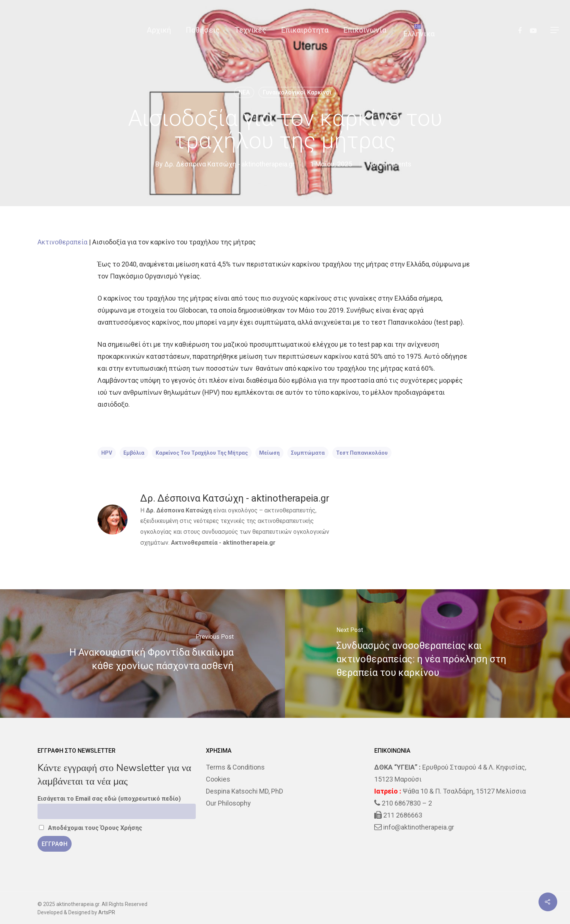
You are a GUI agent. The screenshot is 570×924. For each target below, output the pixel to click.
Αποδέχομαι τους (91, 828)
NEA (244, 92)
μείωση (269, 453)
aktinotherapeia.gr (249, 543)
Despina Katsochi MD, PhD (244, 791)
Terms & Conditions (235, 767)
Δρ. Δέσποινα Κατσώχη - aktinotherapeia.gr (229, 164)
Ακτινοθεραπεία (62, 242)
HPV (107, 453)
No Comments (389, 164)
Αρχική (159, 30)
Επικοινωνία (365, 30)
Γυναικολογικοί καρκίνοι (297, 92)
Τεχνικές (250, 30)
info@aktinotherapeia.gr (419, 827)
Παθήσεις (203, 30)
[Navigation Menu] (555, 30)
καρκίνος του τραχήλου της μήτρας (202, 453)
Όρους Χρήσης (121, 828)
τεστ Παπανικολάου (362, 453)
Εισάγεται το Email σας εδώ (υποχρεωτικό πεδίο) (109, 799)
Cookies (218, 779)
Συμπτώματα (308, 453)
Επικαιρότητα (305, 30)
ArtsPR (107, 912)
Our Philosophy (228, 803)
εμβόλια (134, 453)
